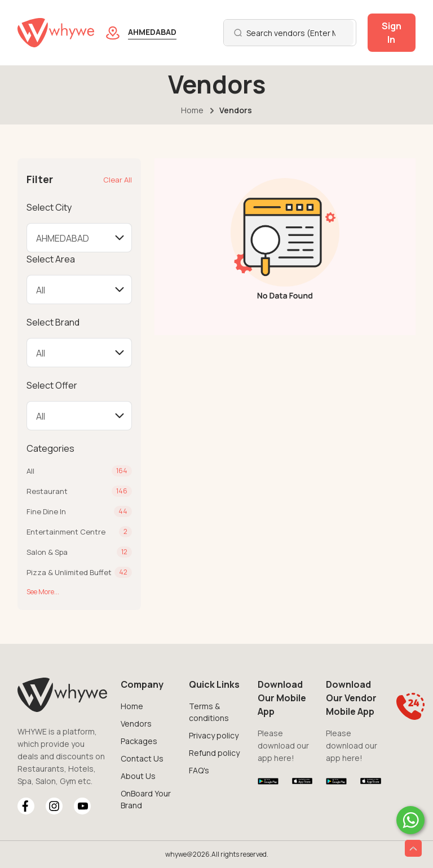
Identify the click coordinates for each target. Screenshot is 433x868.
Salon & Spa (47, 552)
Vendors (136, 724)
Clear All (118, 180)
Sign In (392, 33)
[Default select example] (79, 238)
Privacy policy (214, 735)
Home (192, 110)
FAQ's (199, 770)
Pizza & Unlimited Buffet (69, 572)
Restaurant (47, 491)
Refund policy (214, 753)
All (30, 471)
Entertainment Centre (66, 532)
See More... (43, 592)
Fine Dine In (46, 511)
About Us (138, 776)
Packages (139, 741)
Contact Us (142, 758)
